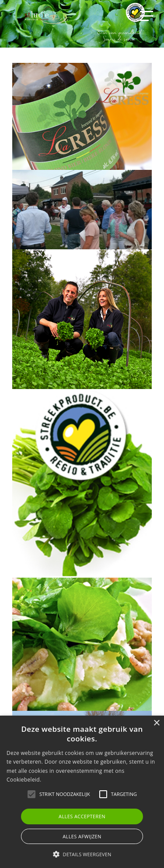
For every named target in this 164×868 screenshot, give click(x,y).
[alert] (82, 792)
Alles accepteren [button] (82, 816)
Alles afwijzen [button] (82, 836)
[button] (82, 854)
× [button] (156, 723)
